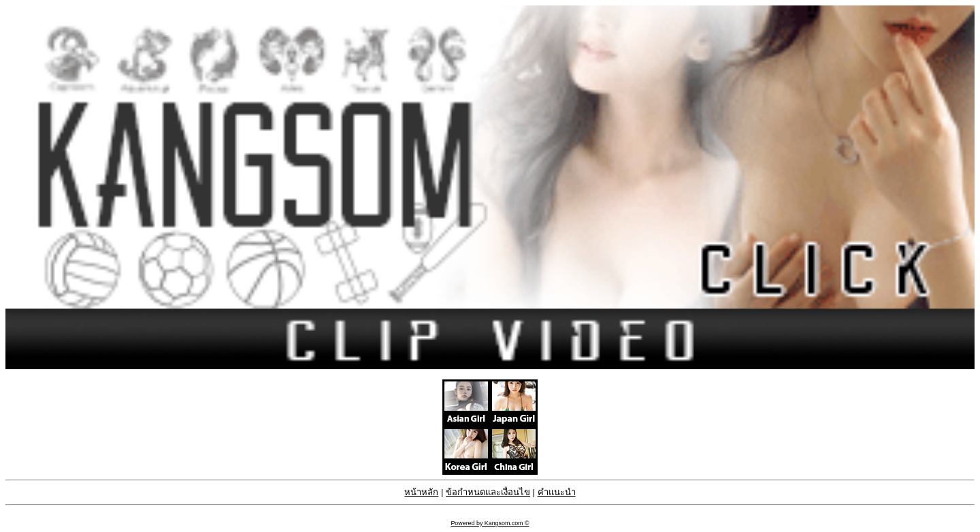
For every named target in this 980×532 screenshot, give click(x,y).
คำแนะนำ (557, 492)
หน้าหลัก (421, 492)
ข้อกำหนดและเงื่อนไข (488, 492)
